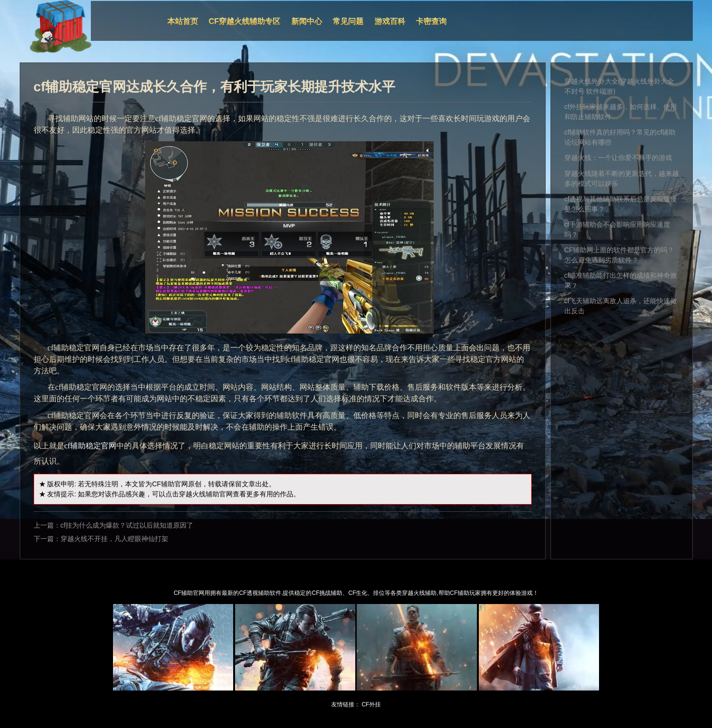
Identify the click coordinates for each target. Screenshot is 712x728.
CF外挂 (371, 704)
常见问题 (348, 21)
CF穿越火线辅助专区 (244, 21)
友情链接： (346, 704)
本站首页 (183, 21)
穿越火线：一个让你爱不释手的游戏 (618, 158)
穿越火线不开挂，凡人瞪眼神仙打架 (114, 539)
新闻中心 (307, 21)
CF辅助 (163, 484)
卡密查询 (431, 21)
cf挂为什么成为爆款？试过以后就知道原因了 (127, 525)
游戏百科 (390, 21)
